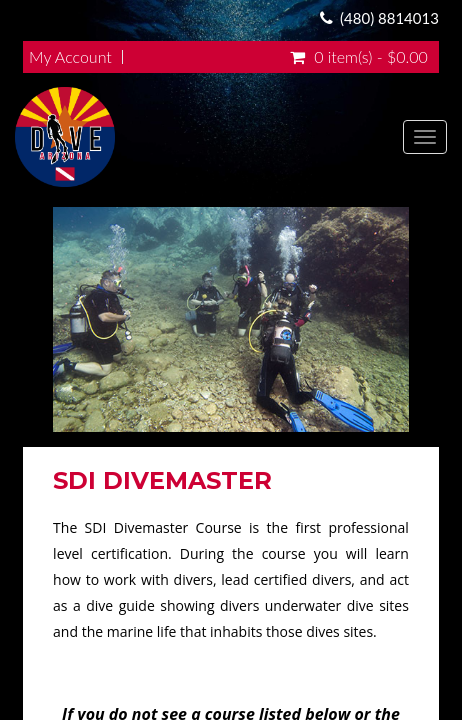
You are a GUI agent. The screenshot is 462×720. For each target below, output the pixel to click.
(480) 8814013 (389, 18)
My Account (70, 57)
